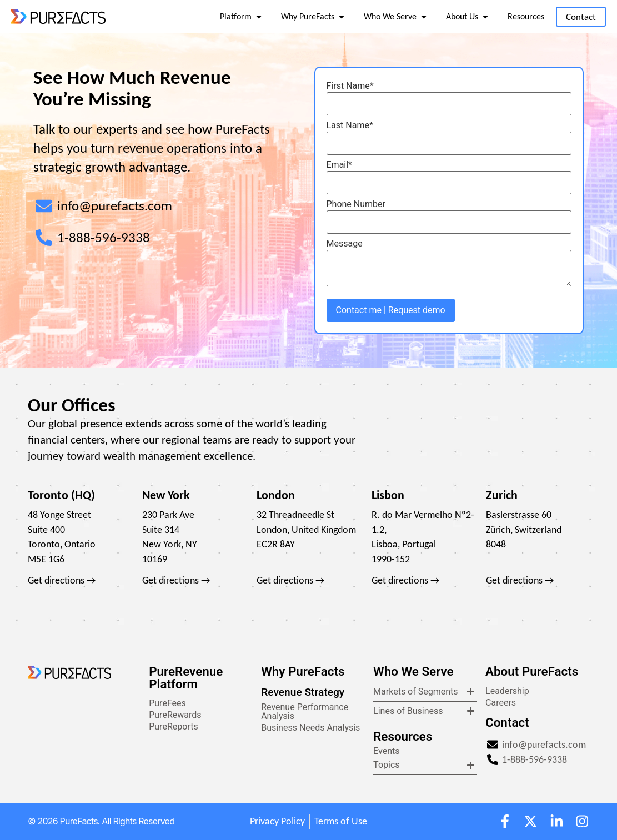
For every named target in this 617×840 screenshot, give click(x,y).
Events (386, 751)
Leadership (507, 691)
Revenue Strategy (303, 692)
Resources (403, 736)
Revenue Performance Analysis (305, 711)
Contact (507, 722)
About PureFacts (532, 671)
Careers (501, 703)
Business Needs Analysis (310, 728)
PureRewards (175, 715)
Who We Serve (413, 671)
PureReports (173, 726)
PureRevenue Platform (186, 677)
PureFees (167, 703)
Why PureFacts (303, 671)
